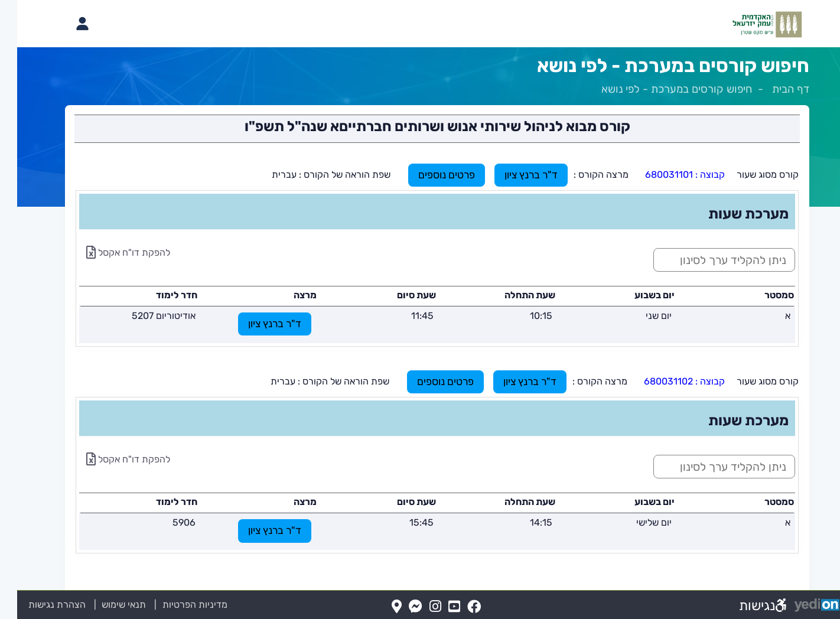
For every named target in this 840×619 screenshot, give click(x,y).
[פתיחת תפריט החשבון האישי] (65, 24)
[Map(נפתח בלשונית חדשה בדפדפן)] (380, 607)
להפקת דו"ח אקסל (111, 253)
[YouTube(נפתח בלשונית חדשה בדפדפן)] (437, 607)
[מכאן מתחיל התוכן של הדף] (420, 338)
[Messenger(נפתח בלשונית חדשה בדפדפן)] (398, 607)
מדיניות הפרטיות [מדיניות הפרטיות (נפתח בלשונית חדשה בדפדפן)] (178, 605)
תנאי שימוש (100, 605)
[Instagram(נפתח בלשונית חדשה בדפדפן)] (418, 607)
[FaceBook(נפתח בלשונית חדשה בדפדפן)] (457, 607)
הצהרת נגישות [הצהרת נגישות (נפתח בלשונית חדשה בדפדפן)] (40, 605)
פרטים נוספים (429, 175)
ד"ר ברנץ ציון (514, 175)
